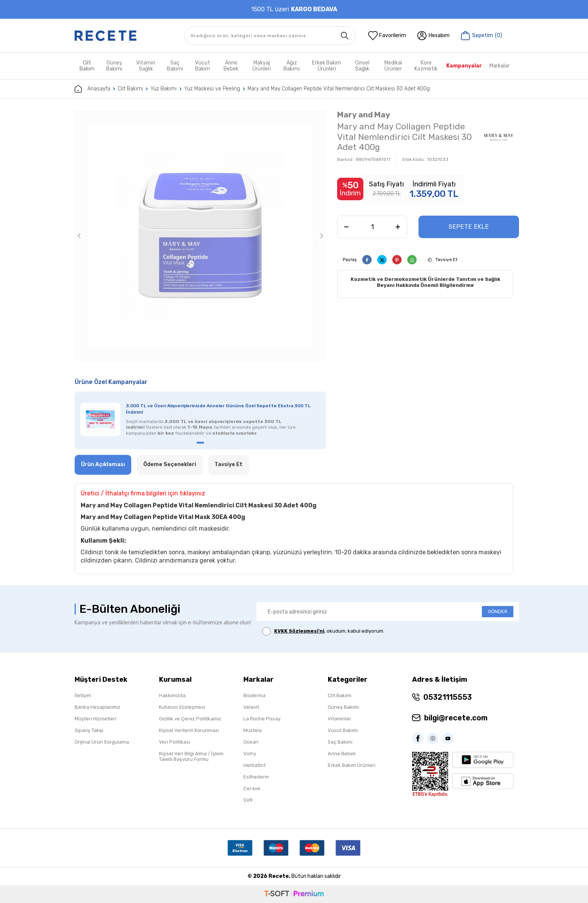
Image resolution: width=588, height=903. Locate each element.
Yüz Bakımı (163, 89)
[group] (200, 235)
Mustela (253, 730)
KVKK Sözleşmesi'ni (299, 631)
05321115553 (448, 697)
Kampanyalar (464, 66)
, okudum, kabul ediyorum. (323, 631)
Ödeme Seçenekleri (170, 464)
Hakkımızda (172, 695)
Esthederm (256, 777)
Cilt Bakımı (130, 89)
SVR (248, 800)
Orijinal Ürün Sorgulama (102, 742)
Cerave (252, 788)
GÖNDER (498, 611)
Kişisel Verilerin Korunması (189, 730)
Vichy (250, 754)
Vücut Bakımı (343, 730)
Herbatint (254, 765)
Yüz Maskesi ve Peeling (212, 89)
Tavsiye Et (446, 259)
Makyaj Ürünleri (262, 66)
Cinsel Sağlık (362, 66)
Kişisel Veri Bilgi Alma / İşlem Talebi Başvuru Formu (191, 756)
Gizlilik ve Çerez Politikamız (190, 719)
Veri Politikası (175, 742)
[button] (79, 235)
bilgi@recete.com (456, 718)
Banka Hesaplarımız (97, 707)
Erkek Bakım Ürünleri (327, 66)
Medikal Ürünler (393, 66)
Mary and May (364, 115)
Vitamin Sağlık (146, 66)
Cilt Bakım (87, 66)
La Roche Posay (262, 719)
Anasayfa (92, 89)
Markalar (499, 66)
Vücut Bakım (202, 66)
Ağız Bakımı (292, 66)
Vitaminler (340, 719)
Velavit (251, 707)
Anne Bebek (231, 66)
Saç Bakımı (175, 66)
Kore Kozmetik (426, 66)
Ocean (251, 742)
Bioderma (254, 695)
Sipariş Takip (89, 730)
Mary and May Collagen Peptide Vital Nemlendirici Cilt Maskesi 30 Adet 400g (339, 89)
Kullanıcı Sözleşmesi (182, 707)
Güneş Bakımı (114, 66)
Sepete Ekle (469, 227)
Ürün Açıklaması (103, 464)
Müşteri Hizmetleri (95, 719)
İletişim (83, 695)
